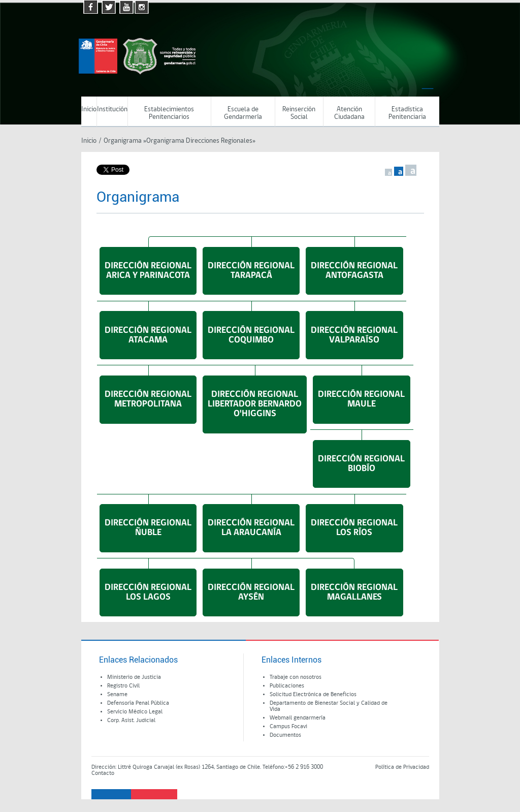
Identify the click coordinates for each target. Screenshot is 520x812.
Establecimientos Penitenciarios (169, 113)
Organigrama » (125, 141)
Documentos (285, 735)
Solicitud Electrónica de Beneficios (313, 695)
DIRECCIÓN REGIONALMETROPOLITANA (148, 399)
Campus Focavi (288, 727)
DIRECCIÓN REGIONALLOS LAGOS (148, 592)
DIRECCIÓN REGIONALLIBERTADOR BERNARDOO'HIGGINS (255, 404)
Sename (117, 695)
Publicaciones (287, 686)
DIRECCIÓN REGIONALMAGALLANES (354, 592)
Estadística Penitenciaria (407, 113)
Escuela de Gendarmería (243, 113)
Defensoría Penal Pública (138, 703)
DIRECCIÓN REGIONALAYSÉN (251, 592)
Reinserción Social (299, 113)
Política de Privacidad (402, 767)
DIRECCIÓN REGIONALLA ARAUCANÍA (251, 528)
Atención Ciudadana (349, 113)
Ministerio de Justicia (134, 677)
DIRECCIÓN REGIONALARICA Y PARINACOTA (148, 271)
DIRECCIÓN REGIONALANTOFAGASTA (354, 271)
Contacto (103, 773)
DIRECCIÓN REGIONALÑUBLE (148, 528)
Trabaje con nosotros (296, 677)
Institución (112, 110)
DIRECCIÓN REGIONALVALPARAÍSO (354, 335)
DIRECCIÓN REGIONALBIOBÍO (361, 464)
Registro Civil (123, 686)
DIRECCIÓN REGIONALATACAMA (148, 335)
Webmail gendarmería (298, 718)
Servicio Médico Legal (135, 712)
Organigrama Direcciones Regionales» (201, 141)
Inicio (89, 110)
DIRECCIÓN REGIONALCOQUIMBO (251, 335)
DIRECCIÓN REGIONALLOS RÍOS (354, 528)
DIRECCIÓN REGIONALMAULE (361, 399)
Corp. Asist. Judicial (131, 721)
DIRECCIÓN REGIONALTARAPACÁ (251, 271)
